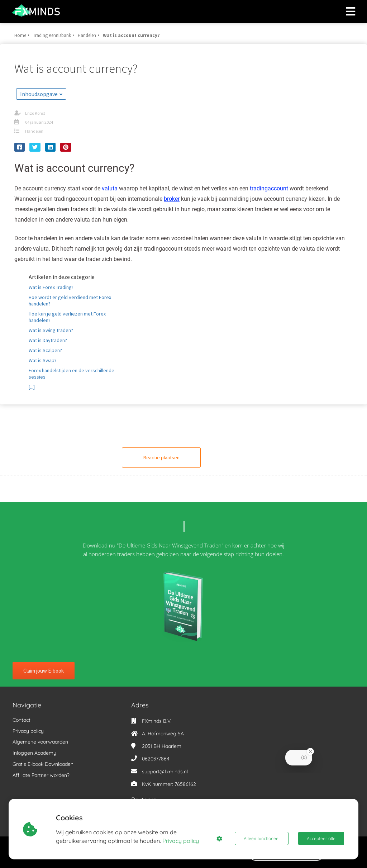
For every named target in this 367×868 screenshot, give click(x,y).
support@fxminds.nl (165, 772)
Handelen (34, 131)
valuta (110, 188)
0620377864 (156, 759)
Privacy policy (181, 841)
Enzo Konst (35, 113)
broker (172, 199)
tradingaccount (269, 188)
